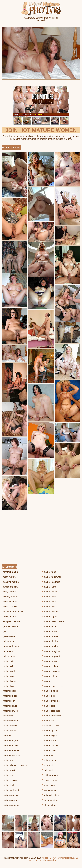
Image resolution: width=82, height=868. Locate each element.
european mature (11, 621)
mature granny (9, 800)
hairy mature (8, 641)
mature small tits (51, 701)
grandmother (9, 636)
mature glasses (10, 795)
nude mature (49, 765)
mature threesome (52, 716)
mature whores (50, 745)
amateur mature (10, 572)
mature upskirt (50, 731)
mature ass (8, 676)
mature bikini (9, 701)
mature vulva (49, 740)
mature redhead (51, 666)
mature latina (49, 602)
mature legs (49, 607)
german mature (10, 626)
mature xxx (48, 755)
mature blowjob (10, 711)
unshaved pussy (51, 726)
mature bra (8, 716)
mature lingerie (50, 617)
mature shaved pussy (53, 686)
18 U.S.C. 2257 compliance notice (52, 859)
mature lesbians (51, 612)
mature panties (50, 646)
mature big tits (9, 696)
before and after (10, 587)
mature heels (49, 572)
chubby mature (10, 597)
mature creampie (10, 750)
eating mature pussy (12, 612)
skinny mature (50, 790)
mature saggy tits (51, 671)
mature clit (7, 735)
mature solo (49, 706)
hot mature (7, 651)
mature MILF (49, 626)
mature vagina (50, 735)
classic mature (9, 602)
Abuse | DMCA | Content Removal (58, 858)
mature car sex (10, 731)
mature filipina (9, 780)
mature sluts (49, 696)
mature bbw (8, 686)
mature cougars (10, 740)
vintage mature (50, 800)
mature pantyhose (52, 651)
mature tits (48, 721)
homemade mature (11, 646)
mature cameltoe (10, 726)
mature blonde (9, 706)
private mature (50, 780)
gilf (4, 631)
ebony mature (9, 617)
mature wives (49, 750)
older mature (49, 770)
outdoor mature (50, 775)
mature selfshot (50, 676)
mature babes (9, 681)
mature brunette (10, 721)
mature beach (9, 691)
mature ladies (49, 592)
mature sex (48, 681)
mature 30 (7, 661)
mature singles (50, 691)
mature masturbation (53, 621)
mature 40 (7, 666)
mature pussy (49, 661)
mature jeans (49, 587)
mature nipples (50, 641)
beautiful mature (10, 582)
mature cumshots (11, 755)
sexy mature (49, 785)
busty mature (9, 592)
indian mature (9, 656)
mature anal (8, 671)
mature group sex (11, 805)
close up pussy (10, 607)
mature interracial (51, 582)
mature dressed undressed (15, 765)
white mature (49, 805)
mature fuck (8, 785)
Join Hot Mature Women (41, 130)
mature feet (8, 775)
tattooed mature (51, 795)
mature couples (10, 745)
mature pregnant (51, 656)
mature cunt (8, 760)
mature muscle (50, 636)
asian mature (9, 577)
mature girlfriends (11, 790)
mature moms (50, 631)
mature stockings (51, 711)
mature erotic (9, 770)
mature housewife (52, 577)
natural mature (50, 760)
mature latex (49, 597)
